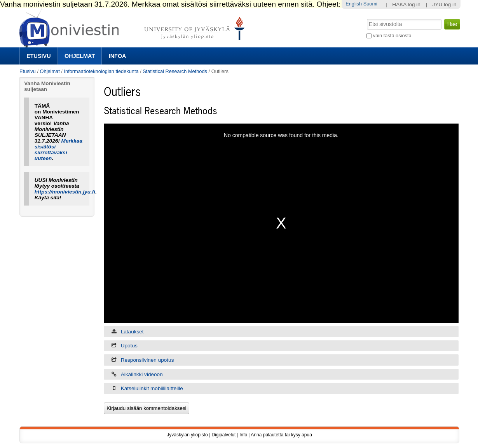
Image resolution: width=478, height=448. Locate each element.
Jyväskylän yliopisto (187, 435)
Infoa (118, 56)
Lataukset (132, 332)
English (354, 4)
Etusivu (38, 56)
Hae (366, 18)
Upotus (129, 346)
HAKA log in (406, 4)
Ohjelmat (80, 56)
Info (243, 435)
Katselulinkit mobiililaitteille (152, 388)
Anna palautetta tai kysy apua (281, 435)
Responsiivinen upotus (147, 360)
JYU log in (445, 4)
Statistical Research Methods (175, 71)
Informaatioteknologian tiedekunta (101, 71)
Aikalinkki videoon (142, 374)
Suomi (370, 4)
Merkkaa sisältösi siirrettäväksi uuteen (58, 150)
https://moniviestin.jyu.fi (65, 192)
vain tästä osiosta (392, 36)
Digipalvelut (223, 435)
